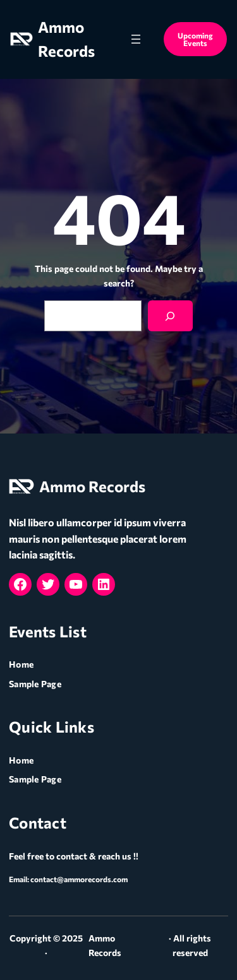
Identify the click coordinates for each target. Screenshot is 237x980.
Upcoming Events (195, 39)
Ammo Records (92, 486)
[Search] (170, 316)
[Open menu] (136, 39)
